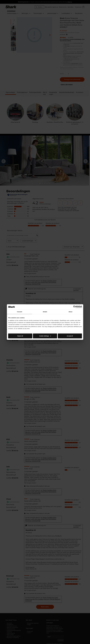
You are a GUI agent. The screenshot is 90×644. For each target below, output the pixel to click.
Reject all (20, 336)
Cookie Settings (45, 336)
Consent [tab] (20, 312)
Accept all (70, 336)
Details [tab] (45, 312)
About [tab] (70, 312)
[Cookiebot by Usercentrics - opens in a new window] (75, 307)
